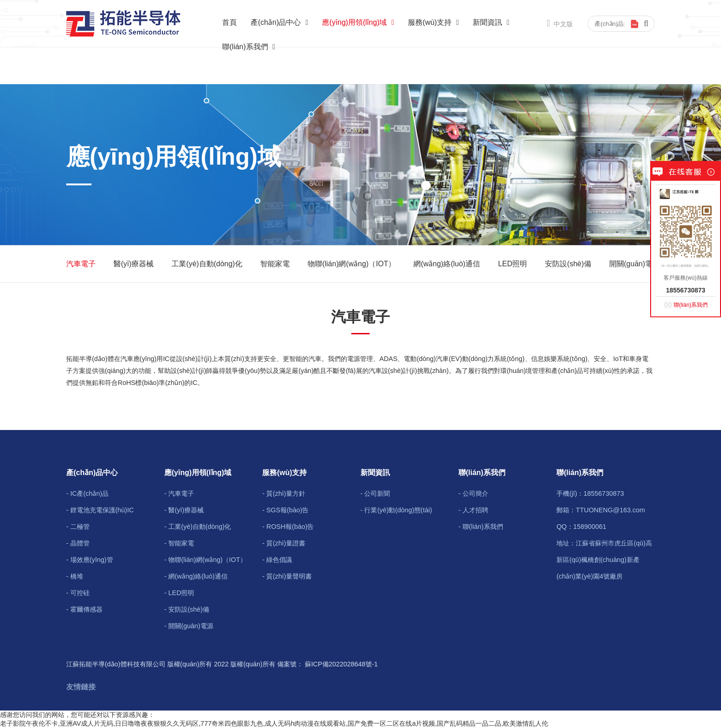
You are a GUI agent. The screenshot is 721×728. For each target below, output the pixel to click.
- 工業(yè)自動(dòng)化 (197, 527)
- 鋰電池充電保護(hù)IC (100, 510)
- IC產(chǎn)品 (87, 493)
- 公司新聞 (375, 493)
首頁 (229, 22)
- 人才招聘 (473, 510)
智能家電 (275, 264)
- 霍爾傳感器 (84, 609)
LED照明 (512, 264)
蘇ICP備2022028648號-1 (341, 664)
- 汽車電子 (179, 493)
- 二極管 (78, 527)
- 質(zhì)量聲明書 (287, 576)
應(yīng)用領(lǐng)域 (358, 22)
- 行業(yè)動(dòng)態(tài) (396, 510)
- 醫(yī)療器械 (184, 510)
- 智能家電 (179, 543)
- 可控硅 (78, 593)
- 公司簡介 (473, 493)
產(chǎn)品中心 (279, 22)
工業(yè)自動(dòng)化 (207, 264)
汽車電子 (81, 264)
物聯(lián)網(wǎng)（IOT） (352, 264)
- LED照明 (179, 593)
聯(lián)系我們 (249, 47)
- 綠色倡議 (277, 560)
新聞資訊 (491, 22)
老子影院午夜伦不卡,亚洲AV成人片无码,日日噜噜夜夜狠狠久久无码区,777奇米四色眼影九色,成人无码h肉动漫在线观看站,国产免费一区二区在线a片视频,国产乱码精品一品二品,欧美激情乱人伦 (274, 723)
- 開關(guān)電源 (189, 626)
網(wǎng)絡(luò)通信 (447, 264)
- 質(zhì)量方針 (284, 493)
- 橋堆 (75, 576)
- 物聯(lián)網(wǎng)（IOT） (205, 560)
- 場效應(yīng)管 (90, 560)
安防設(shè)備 (568, 264)
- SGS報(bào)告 (285, 510)
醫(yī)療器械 (134, 264)
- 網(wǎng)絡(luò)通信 (196, 576)
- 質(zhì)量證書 (284, 543)
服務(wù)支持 (433, 22)
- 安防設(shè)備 (187, 609)
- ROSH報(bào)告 (288, 527)
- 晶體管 (78, 543)
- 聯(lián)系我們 (481, 527)
